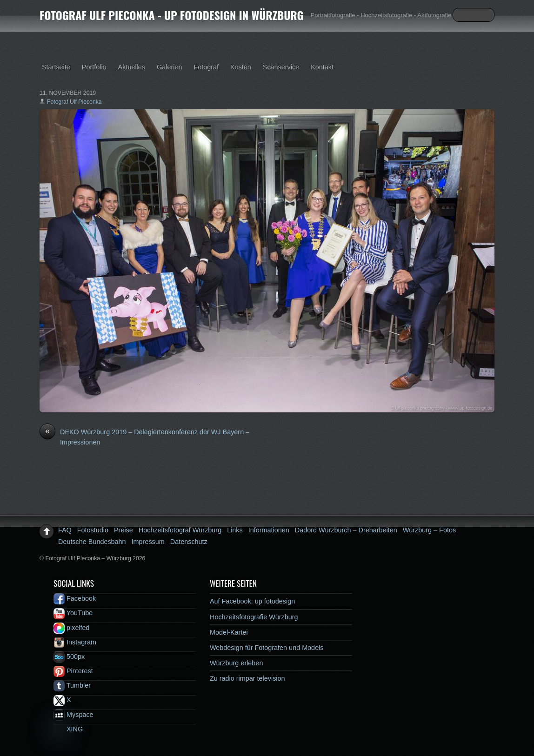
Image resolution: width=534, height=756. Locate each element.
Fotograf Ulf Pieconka (74, 102)
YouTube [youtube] (73, 613)
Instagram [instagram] (75, 642)
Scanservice (281, 67)
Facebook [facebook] (75, 598)
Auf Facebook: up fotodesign (252, 601)
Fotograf (206, 67)
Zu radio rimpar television (247, 678)
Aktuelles (132, 67)
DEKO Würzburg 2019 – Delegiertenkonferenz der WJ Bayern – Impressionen (144, 437)
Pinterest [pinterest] (73, 671)
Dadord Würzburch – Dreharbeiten (346, 530)
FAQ (65, 530)
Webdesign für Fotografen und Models (267, 648)
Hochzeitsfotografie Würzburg (254, 617)
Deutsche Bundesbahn (92, 542)
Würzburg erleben (236, 663)
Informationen (269, 530)
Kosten (241, 67)
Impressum (148, 542)
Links (235, 530)
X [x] (62, 700)
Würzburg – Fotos (429, 530)
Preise (123, 530)
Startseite (56, 67)
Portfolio (94, 67)
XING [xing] (68, 729)
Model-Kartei (229, 632)
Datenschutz (189, 542)
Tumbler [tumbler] (72, 685)
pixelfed (72, 628)
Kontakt (322, 67)
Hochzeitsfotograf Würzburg (180, 530)
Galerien (169, 67)
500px (69, 657)
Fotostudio (93, 530)
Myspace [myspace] (73, 715)
